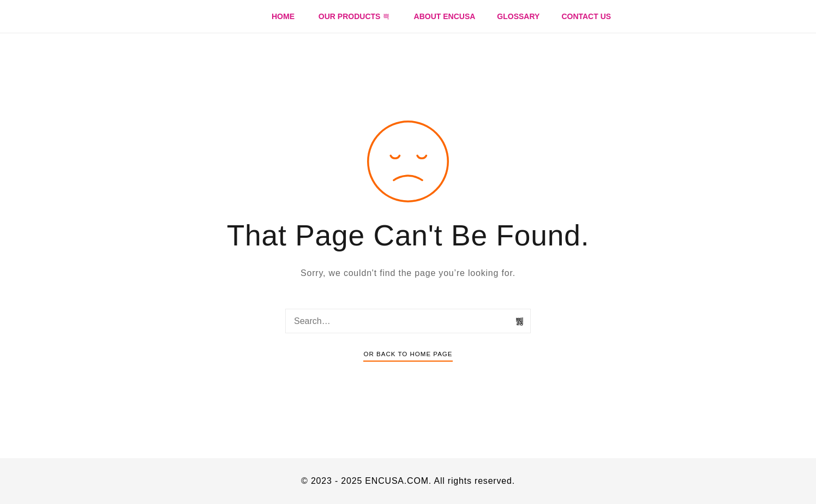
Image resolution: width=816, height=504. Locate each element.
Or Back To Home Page (408, 354)
